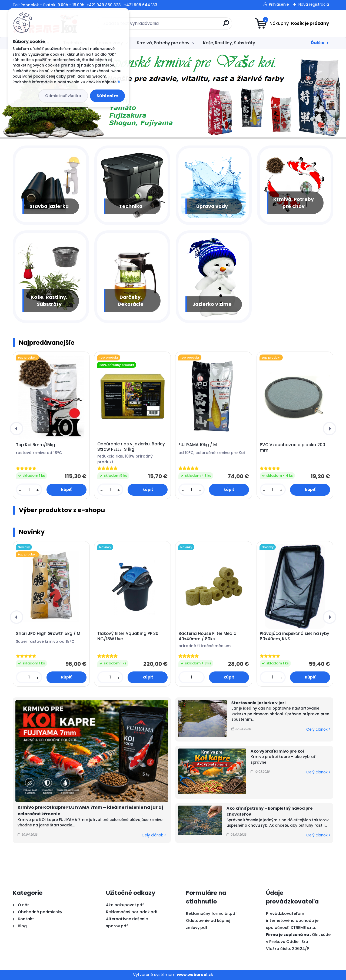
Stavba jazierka (49, 206)
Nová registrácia (314, 4)
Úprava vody (212, 206)
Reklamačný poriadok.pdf (132, 912)
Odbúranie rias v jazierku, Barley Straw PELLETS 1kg (131, 447)
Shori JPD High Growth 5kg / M (48, 634)
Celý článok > (154, 835)
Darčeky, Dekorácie (131, 301)
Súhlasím (107, 96)
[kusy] (29, 490)
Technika (131, 206)
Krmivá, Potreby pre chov (163, 43)
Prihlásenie (279, 4)
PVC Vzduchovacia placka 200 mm (292, 448)
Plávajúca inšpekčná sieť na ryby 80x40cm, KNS (295, 636)
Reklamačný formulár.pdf (211, 913)
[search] (226, 25)
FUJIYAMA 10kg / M (198, 445)
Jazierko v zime (212, 304)
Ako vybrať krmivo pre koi (277, 751)
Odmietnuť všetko (63, 96)
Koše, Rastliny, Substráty (229, 43)
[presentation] (16, 429)
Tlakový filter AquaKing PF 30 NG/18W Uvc (128, 636)
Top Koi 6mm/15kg (36, 445)
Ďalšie (318, 43)
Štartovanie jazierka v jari (258, 703)
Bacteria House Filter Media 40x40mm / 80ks (207, 636)
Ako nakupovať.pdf (125, 905)
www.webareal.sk (195, 975)
